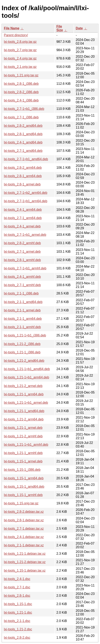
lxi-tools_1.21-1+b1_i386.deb (25, 335)
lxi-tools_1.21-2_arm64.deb (24, 419)
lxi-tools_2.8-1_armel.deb (22, 184)
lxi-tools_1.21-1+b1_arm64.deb (26, 377)
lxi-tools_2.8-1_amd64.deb (23, 134)
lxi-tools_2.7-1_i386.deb (21, 117)
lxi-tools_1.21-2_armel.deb (23, 386)
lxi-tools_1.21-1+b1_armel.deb (26, 403)
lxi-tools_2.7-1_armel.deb (22, 252)
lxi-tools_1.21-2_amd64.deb (24, 361)
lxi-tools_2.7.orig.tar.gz (20, 50)
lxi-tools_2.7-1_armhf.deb (22, 285)
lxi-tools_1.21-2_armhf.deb (23, 436)
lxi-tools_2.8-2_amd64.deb (23, 126)
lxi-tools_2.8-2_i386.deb (21, 92)
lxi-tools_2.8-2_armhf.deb (22, 243)
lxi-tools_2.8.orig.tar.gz (20, 42)
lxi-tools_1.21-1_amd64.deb (24, 411)
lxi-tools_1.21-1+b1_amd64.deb (27, 369)
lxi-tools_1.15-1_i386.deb (22, 470)
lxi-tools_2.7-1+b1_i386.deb (24, 109)
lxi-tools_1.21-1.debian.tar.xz (25, 554)
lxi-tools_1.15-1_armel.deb (23, 461)
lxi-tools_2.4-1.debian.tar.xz (24, 537)
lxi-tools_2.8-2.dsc (17, 638)
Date (79, 28)
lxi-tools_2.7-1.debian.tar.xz (24, 529)
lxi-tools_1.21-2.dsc (18, 629)
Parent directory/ (16, 35)
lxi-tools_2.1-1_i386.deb (21, 293)
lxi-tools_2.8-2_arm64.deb (23, 168)
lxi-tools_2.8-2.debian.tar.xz (24, 512)
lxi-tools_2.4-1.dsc (17, 579)
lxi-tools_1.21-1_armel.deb (23, 428)
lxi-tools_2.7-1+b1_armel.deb (25, 235)
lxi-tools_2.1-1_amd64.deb (23, 302)
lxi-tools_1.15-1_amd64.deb (24, 487)
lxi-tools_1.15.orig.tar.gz (21, 503)
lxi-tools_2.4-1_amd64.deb (23, 142)
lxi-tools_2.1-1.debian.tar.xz (24, 545)
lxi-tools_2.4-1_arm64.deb (23, 210)
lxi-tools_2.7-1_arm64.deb (23, 218)
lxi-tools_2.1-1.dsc (17, 621)
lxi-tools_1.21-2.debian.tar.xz (25, 562)
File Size (60, 28)
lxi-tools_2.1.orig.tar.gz (20, 67)
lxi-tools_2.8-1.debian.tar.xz (24, 520)
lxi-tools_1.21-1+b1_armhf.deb (26, 445)
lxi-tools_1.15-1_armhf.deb (23, 495)
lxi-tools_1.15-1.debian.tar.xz (25, 571)
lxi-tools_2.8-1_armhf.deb (22, 260)
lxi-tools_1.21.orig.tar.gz (21, 75)
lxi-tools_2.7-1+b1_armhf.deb (25, 268)
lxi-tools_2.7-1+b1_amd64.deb (26, 159)
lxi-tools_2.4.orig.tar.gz (20, 58)
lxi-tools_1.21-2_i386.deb (22, 344)
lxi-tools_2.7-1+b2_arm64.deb (26, 193)
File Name (12, 28)
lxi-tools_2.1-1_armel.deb (22, 310)
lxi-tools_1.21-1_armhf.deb (23, 453)
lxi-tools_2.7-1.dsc (17, 587)
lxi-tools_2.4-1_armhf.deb (22, 277)
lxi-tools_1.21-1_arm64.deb (24, 394)
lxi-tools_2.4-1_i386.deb (21, 100)
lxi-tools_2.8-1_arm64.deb (23, 176)
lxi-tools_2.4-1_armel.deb (22, 226)
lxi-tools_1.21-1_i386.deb (22, 352)
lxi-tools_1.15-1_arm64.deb (24, 478)
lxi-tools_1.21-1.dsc (18, 613)
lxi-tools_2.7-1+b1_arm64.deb (26, 201)
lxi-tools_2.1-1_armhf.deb (22, 327)
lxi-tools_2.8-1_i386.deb (21, 84)
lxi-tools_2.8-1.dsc (17, 596)
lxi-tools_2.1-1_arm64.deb (23, 319)
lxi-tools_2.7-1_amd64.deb (23, 151)
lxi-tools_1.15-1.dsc (18, 604)
